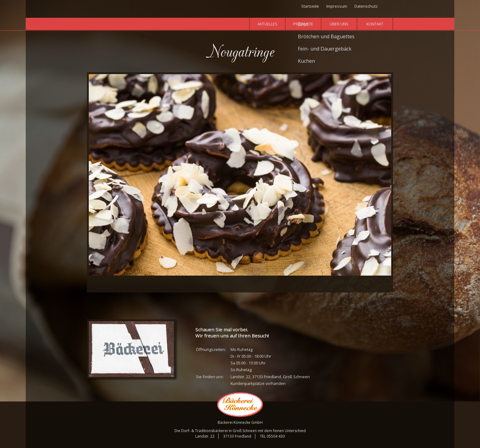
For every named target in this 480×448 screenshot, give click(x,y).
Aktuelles (267, 24)
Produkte (303, 24)
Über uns (339, 24)
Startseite (310, 6)
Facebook (389, 7)
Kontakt (375, 24)
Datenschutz (366, 6)
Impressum (337, 6)
